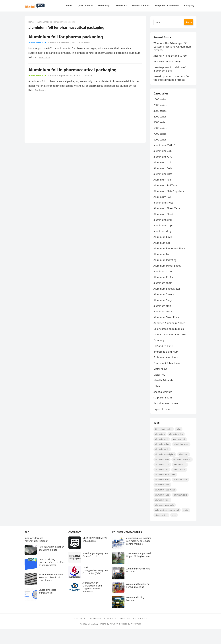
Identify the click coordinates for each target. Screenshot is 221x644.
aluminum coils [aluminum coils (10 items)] (162, 470)
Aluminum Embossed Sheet (169, 248)
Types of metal (162, 409)
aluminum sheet (163, 283)
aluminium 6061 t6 (164, 145)
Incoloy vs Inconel (167, 62)
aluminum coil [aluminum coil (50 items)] (180, 464)
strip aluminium (163, 398)
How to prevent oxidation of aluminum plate (170, 69)
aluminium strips (163, 225)
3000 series (160, 111)
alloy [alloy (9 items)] (179, 429)
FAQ (27, 532)
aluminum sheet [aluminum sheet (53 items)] (162, 485)
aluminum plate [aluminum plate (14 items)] (180, 480)
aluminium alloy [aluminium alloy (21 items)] (176, 434)
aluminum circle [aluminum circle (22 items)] (162, 464)
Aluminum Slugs (163, 300)
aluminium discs (163, 174)
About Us (125, 618)
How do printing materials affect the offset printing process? (172, 78)
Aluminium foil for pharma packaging (66, 37)
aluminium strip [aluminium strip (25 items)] (162, 449)
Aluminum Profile (164, 277)
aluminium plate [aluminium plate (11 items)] (162, 444)
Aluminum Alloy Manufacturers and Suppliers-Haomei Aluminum (92, 587)
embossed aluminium (166, 352)
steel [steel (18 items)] (174, 515)
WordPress (136, 624)
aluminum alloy (162, 231)
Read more (45, 57)
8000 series (160, 140)
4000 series (160, 117)
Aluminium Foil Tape (165, 185)
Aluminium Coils (163, 168)
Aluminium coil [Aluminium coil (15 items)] (162, 439)
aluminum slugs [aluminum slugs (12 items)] (162, 495)
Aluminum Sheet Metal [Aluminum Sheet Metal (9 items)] (165, 490)
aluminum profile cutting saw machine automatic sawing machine (139, 541)
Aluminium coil (162, 162)
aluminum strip (162, 306)
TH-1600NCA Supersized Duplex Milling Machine (139, 555)
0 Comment (85, 43)
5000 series (160, 122)
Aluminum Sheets (164, 294)
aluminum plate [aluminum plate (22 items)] (162, 480)
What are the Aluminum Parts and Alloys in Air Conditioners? (51, 577)
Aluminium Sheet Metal (167, 208)
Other (157, 386)
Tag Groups (95, 618)
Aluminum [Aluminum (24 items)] (184, 454)
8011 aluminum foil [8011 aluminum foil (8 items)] (164, 429)
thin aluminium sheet (166, 403)
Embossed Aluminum (166, 357)
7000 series (160, 134)
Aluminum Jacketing (165, 260)
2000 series (160, 105)
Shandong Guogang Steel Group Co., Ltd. (95, 555)
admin (53, 43)
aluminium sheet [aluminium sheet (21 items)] (181, 444)
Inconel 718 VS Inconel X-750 (170, 56)
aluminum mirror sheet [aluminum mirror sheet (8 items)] (165, 475)
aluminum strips (163, 311)
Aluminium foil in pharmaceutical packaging (72, 70)
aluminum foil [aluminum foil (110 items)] (179, 470)
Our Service (79, 618)
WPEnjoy (113, 624)
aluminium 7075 (163, 157)
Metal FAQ (159, 375)
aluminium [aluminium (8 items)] (160, 434)
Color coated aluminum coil (169, 329)
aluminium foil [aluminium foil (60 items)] (179, 439)
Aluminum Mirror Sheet (167, 266)
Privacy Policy (141, 618)
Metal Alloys (160, 369)
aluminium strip (163, 220)
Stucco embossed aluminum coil (47, 591)
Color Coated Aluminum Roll (170, 334)
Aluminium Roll (162, 197)
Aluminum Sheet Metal (167, 289)
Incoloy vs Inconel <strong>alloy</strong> (36, 539)
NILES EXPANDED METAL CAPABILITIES (95, 539)
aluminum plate (163, 271)
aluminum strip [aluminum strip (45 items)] (180, 495)
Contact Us (110, 618)
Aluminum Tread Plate (166, 317)
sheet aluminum (163, 392)
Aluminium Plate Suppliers (169, 191)
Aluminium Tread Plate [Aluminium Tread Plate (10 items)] (165, 454)
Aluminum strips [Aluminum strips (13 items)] (162, 500)
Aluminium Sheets (164, 214)
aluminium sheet (163, 203)
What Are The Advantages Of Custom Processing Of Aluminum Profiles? (173, 47)
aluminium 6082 (163, 151)
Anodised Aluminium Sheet (169, 323)
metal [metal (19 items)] (186, 510)
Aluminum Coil (162, 243)
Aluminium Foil (162, 180)
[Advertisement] (51, 119)
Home (31, 22)
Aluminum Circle (163, 237)
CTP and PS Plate (163, 346)
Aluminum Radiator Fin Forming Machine (138, 585)
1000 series (160, 99)
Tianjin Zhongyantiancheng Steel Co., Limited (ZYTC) (95, 570)
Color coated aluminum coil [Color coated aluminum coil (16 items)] (167, 510)
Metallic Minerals (163, 380)
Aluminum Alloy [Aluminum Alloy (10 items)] (162, 459)
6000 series (160, 128)
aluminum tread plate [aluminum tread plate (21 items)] (165, 505)
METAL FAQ (93, 624)
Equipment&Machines (127, 532)
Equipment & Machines (167, 363)
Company (159, 340)
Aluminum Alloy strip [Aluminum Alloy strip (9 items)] (182, 459)
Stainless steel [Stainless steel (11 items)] (161, 515)
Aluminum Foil (37, 43)
